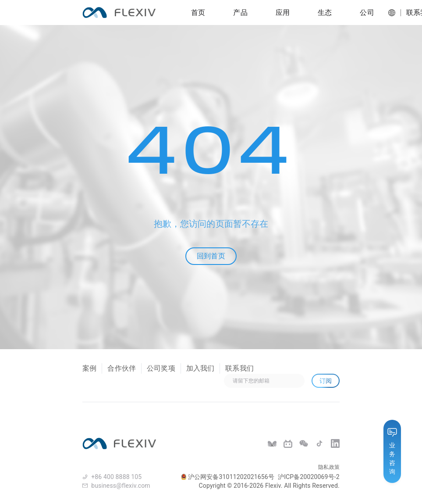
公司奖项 (161, 368)
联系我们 (239, 368)
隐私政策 (329, 467)
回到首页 (211, 256)
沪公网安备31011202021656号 (228, 477)
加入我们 (200, 368)
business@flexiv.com (121, 486)
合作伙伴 (122, 368)
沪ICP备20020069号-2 (309, 477)
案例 (89, 368)
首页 (198, 13)
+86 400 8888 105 (116, 477)
